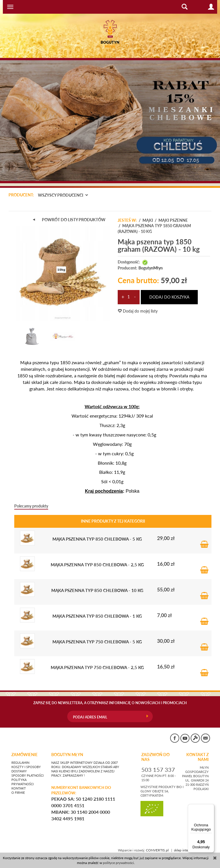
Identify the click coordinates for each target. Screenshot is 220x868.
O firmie (18, 793)
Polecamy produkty (31, 506)
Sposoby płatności (27, 776)
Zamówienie (25, 755)
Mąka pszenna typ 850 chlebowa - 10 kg (97, 590)
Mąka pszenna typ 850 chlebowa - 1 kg (97, 616)
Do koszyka (204, 538)
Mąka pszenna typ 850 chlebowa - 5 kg (97, 539)
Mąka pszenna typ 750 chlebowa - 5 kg (97, 642)
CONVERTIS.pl (157, 850)
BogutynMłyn (151, 268)
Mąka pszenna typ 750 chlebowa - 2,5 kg (97, 667)
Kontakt (19, 788)
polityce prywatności (118, 863)
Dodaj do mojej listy (138, 311)
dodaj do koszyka (169, 297)
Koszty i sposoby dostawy (26, 769)
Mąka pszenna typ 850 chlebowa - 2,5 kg (97, 564)
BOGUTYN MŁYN (67, 755)
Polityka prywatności (23, 782)
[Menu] (211, 807)
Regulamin (20, 763)
